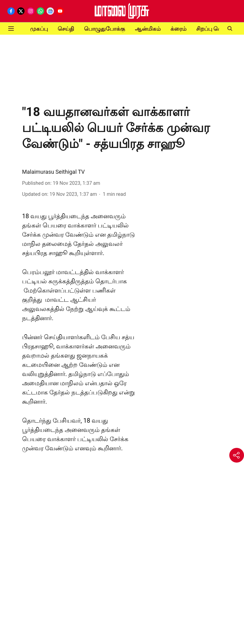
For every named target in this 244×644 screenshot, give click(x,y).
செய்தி (66, 29)
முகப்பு (39, 29)
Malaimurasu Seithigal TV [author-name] (53, 172)
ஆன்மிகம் (148, 29)
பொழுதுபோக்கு (105, 29)
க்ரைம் (178, 29)
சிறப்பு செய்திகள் (217, 29)
